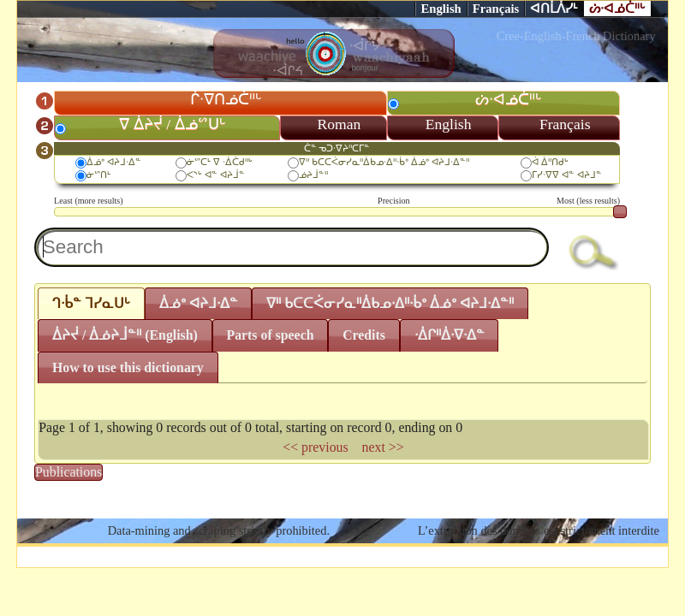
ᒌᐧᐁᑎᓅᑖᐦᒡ (226, 99)
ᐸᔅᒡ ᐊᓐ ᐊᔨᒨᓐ (216, 175)
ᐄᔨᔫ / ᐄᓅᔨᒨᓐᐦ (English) (125, 335)
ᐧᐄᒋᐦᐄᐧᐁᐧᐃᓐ (450, 335)
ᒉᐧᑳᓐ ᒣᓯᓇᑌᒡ (91, 303)
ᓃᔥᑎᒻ (98, 175)
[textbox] (292, 247)
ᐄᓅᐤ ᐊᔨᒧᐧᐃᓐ (114, 162)
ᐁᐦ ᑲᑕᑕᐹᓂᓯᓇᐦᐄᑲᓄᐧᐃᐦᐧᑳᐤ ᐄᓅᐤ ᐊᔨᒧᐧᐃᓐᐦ (384, 162)
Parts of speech (270, 335)
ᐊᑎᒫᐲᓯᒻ (554, 9)
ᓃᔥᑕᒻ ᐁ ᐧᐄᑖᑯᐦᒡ (220, 162)
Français (496, 9)
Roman (340, 124)
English (441, 9)
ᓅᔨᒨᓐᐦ (313, 175)
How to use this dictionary (128, 367)
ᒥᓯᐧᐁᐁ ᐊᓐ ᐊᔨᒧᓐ (567, 175)
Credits (364, 335)
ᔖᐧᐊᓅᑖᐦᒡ (617, 9)
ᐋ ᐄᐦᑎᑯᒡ (550, 162)
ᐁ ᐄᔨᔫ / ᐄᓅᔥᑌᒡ (172, 124)
